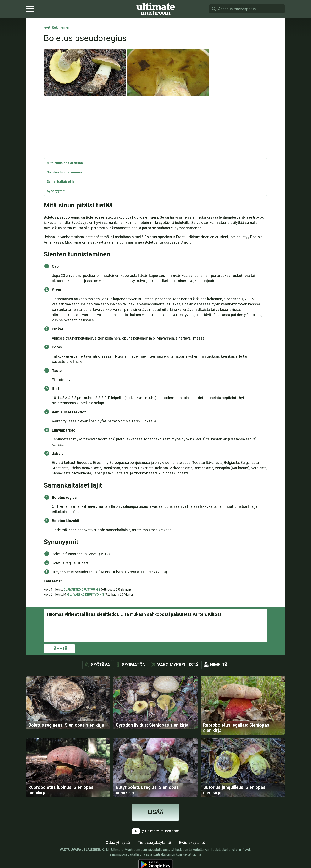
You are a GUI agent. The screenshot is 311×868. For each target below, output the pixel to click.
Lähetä (59, 649)
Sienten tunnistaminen (64, 172)
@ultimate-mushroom (155, 836)
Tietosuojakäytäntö (154, 847)
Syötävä (100, 665)
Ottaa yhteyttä (118, 847)
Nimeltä (219, 665)
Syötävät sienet (58, 29)
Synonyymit (56, 191)
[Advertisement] (155, 127)
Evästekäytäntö (192, 847)
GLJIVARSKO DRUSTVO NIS (82, 590)
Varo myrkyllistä (178, 665)
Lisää (156, 817)
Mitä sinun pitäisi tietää (65, 163)
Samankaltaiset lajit (62, 182)
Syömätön (134, 665)
